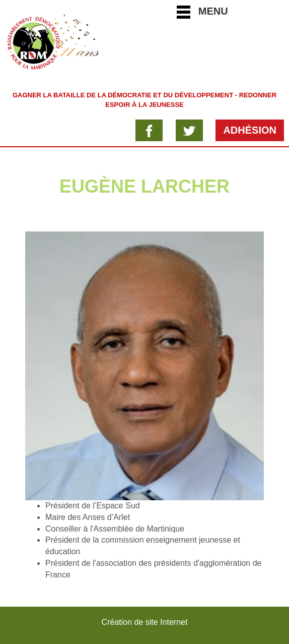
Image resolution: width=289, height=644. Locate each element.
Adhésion (250, 130)
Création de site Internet (145, 622)
